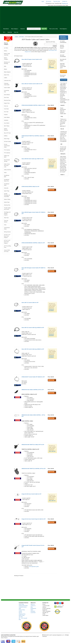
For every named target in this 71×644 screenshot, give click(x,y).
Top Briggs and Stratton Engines (7, 213)
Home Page (21, 604)
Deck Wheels (7, 95)
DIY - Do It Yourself (23, 618)
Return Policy (22, 615)
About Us (33, 604)
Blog (20, 620)
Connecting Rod (6, 91)
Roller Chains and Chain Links (7, 165)
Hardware (6, 120)
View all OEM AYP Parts (7, 251)
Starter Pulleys (7, 199)
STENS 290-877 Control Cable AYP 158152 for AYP (33, 377)
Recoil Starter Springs (7, 161)
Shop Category (15, 29)
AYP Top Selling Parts (7, 247)
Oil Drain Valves (7, 141)
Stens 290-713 (52, 501)
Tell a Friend (64, 80)
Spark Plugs (7, 191)
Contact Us (65, 1)
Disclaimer (33, 611)
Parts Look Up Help (53, 29)
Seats (5, 173)
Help (20, 608)
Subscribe (10, 32)
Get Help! (64, 71)
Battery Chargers (6, 59)
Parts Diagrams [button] (63, 29)
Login (43, 1)
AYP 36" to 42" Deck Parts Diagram (7, 236)
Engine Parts (7, 103)
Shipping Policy (22, 614)
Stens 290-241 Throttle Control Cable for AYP (32, 84)
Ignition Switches (6, 129)
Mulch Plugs (7, 139)
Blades (6, 69)
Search (44, 29)
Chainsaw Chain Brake (7, 84)
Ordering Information (23, 606)
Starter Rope (7, 202)
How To (20, 613)
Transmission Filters (7, 228)
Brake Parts (7, 75)
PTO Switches (7, 153)
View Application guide (34, 567)
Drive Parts (6, 97)
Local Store (33, 613)
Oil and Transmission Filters (7, 146)
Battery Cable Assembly (7, 54)
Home (16, 37)
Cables (6, 78)
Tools (5, 225)
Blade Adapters (7, 72)
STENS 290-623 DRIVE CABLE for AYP (30, 187)
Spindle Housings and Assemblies (7, 195)
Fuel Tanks (6, 109)
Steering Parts (7, 205)
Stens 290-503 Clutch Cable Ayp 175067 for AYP (33, 159)
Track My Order (57, 1)
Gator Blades (7, 117)
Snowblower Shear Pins (7, 180)
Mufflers (6, 136)
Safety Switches (7, 170)
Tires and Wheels (6, 221)
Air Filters (6, 48)
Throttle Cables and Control (7, 209)
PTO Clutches (7, 150)
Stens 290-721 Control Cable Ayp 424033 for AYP (33, 328)
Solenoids (6, 188)
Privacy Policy (22, 610)
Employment (33, 608)
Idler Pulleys (7, 126)
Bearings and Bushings (7, 63)
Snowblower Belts (7, 176)
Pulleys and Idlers (7, 156)
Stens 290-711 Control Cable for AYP (30, 303)
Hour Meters (7, 123)
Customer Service (23, 607)
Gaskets (6, 115)
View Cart (16, 32)
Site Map (21, 617)
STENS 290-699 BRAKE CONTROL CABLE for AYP (33, 243)
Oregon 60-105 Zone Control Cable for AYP (31, 494)
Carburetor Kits (7, 81)
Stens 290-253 (52, 451)
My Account (49, 1)
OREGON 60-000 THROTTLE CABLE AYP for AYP (33, 445)
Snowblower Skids (7, 185)
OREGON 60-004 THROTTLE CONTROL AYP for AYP (34, 469)
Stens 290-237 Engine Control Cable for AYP (32, 59)
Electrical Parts (7, 100)
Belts (5, 66)
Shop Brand (6, 29)
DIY (4, 32)
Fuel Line (6, 106)
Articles (20, 611)
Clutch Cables (7, 88)
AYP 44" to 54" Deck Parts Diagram (7, 242)
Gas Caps (6, 112)
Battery (6, 51)
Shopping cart (65, 3)
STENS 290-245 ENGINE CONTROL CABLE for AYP (33, 105)
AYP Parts (21, 37)
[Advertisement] (35, 17)
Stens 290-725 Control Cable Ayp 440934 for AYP (33, 349)
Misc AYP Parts (7, 133)
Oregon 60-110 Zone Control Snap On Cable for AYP (34, 519)
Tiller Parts (6, 218)
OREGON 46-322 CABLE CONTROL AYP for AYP (33, 390)
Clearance (23, 29)
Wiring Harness (7, 232)
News (32, 610)
